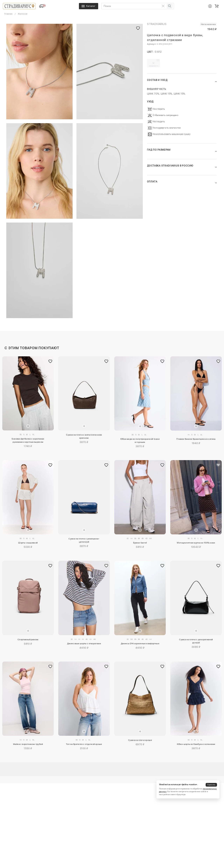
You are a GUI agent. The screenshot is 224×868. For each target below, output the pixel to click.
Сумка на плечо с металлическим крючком (84, 436)
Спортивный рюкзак (28, 640)
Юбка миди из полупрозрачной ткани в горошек (140, 441)
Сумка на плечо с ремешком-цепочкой (84, 540)
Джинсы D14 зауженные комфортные (140, 644)
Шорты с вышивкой (28, 543)
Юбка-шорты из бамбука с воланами (196, 744)
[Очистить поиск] (163, 6)
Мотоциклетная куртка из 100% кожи (196, 543)
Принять (211, 785)
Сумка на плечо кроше (140, 740)
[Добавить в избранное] (50, 361)
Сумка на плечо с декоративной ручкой (196, 641)
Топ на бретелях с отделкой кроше (84, 744)
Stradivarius (157, 24)
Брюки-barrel (140, 543)
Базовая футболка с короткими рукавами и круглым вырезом (28, 440)
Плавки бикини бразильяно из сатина (196, 439)
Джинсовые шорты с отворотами (84, 644)
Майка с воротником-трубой (28, 744)
